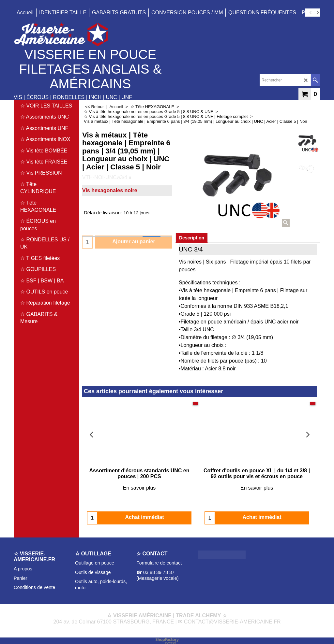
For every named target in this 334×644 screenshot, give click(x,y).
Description (192, 238)
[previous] (311, 13)
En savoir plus (139, 488)
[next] (317, 13)
